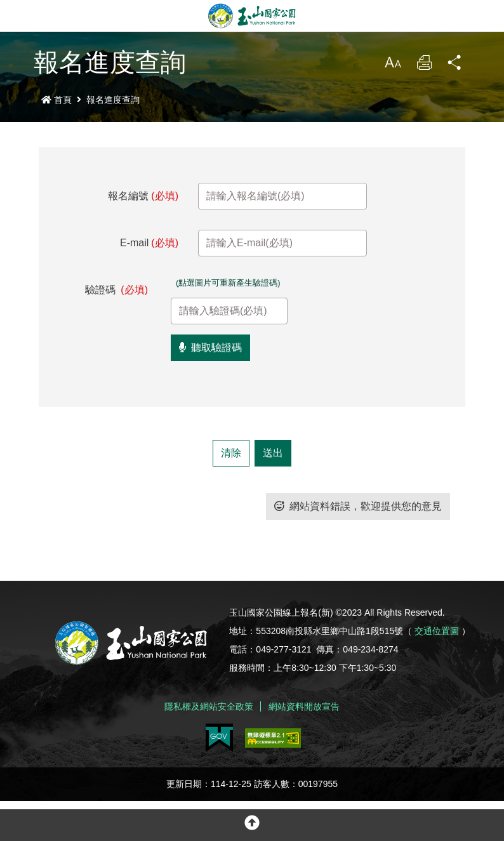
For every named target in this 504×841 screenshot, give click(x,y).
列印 (424, 66)
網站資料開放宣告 (304, 746)
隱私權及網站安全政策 (209, 746)
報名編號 (143, 196)
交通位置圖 (437, 671)
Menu (16, 16)
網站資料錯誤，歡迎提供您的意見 (358, 546)
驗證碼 (116, 290)
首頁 (56, 100)
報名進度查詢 (113, 100)
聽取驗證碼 (210, 387)
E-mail (149, 243)
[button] (252, 825)
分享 (455, 66)
